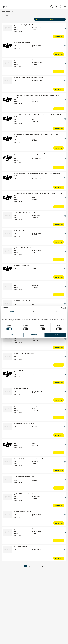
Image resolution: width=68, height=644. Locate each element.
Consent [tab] (12, 312)
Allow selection (34, 335)
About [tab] (56, 312)
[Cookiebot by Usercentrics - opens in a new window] (58, 308)
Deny (12, 335)
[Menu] (65, 6)
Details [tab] (34, 312)
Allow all (56, 335)
